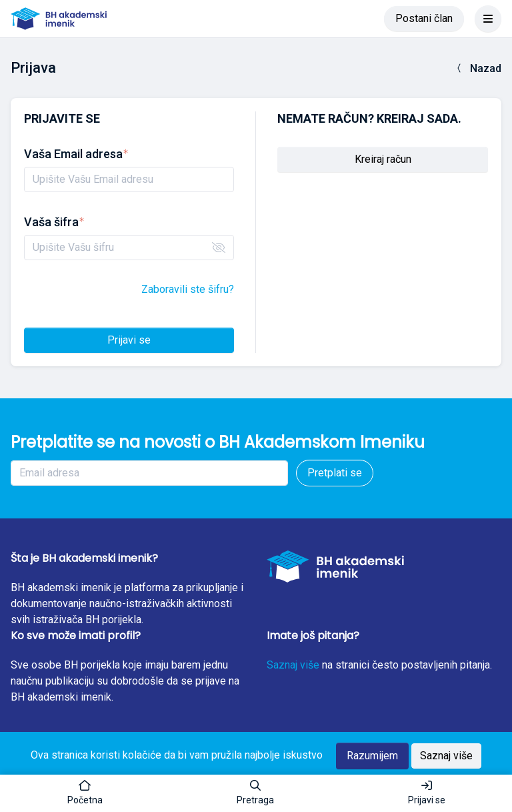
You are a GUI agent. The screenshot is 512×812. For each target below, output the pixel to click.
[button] (255, 793)
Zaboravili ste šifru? (188, 289)
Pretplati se (335, 473)
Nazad (478, 68)
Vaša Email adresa (76, 154)
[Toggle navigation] (488, 19)
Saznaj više (293, 665)
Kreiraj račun (383, 159)
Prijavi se (129, 340)
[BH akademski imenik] (59, 19)
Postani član (424, 18)
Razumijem (372, 756)
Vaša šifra (54, 222)
